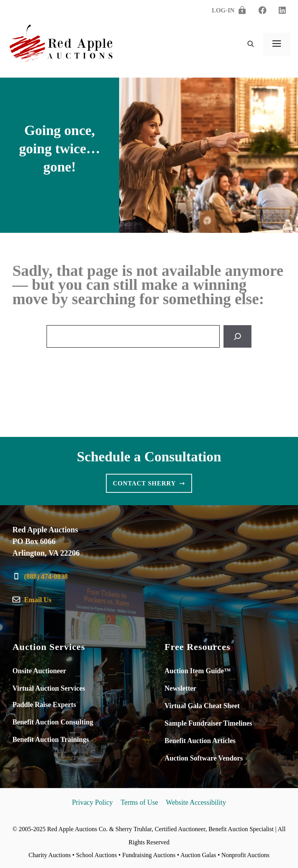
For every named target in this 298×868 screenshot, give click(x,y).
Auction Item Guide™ (198, 671)
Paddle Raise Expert (43, 705)
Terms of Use (139, 802)
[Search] (237, 336)
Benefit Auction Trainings (51, 740)
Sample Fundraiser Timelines (208, 723)
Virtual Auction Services (49, 688)
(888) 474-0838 (46, 577)
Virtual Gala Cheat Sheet (202, 706)
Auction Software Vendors (204, 758)
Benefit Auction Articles (200, 741)
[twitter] (282, 10)
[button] (251, 44)
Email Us (38, 600)
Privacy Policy (92, 802)
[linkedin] (262, 10)
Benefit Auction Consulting (53, 722)
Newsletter (180, 688)
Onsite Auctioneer (39, 671)
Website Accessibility (196, 802)
